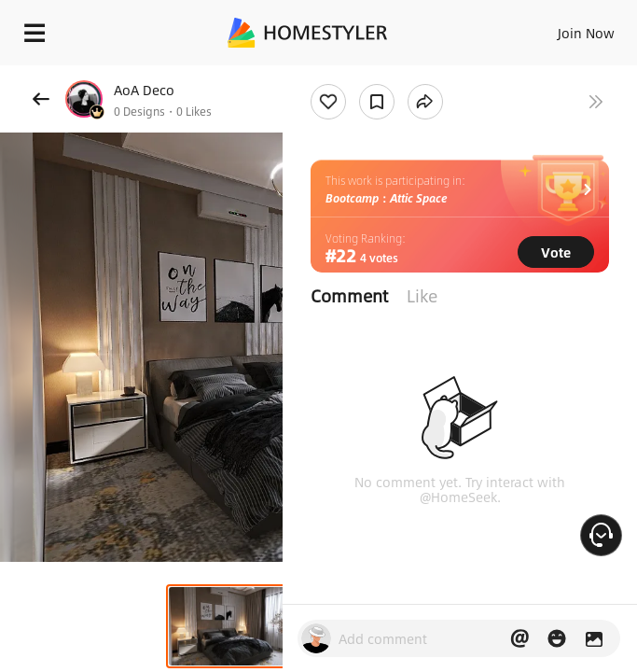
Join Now (586, 33)
